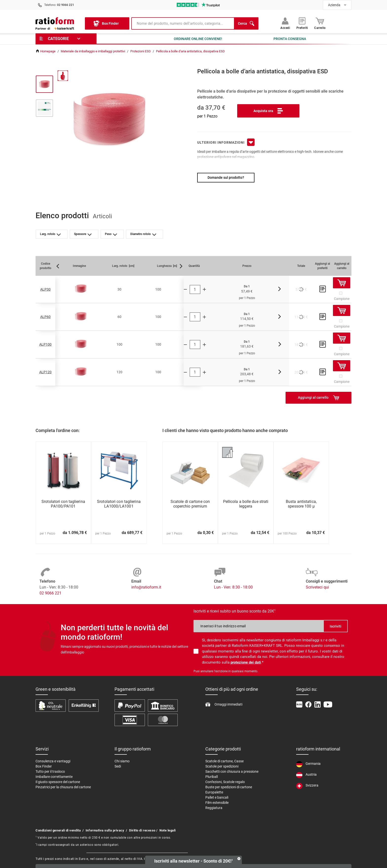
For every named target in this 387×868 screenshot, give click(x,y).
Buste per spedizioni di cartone (229, 787)
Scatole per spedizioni (222, 766)
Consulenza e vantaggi (53, 761)
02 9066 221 (50, 593)
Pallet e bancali (217, 797)
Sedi (118, 766)
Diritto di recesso (142, 830)
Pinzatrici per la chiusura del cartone (63, 787)
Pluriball (212, 777)
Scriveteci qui (317, 587)
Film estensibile (217, 803)
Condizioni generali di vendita (58, 830)
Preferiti (302, 23)
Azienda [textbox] (334, 5)
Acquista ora (268, 111)
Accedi (285, 23)
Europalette (214, 792)
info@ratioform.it (146, 587)
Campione (342, 299)
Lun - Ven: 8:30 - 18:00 (233, 587)
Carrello (320, 23)
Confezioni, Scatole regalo (225, 782)
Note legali (168, 830)
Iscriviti (336, 626)
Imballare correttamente (54, 777)
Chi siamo (122, 761)
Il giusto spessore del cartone (58, 782)
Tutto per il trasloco (50, 771)
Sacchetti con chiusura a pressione (232, 771)
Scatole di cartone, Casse (224, 761)
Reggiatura (214, 808)
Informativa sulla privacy (105, 830)
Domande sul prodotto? (226, 178)
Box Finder (44, 766)
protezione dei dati (246, 662)
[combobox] (337, 5)
